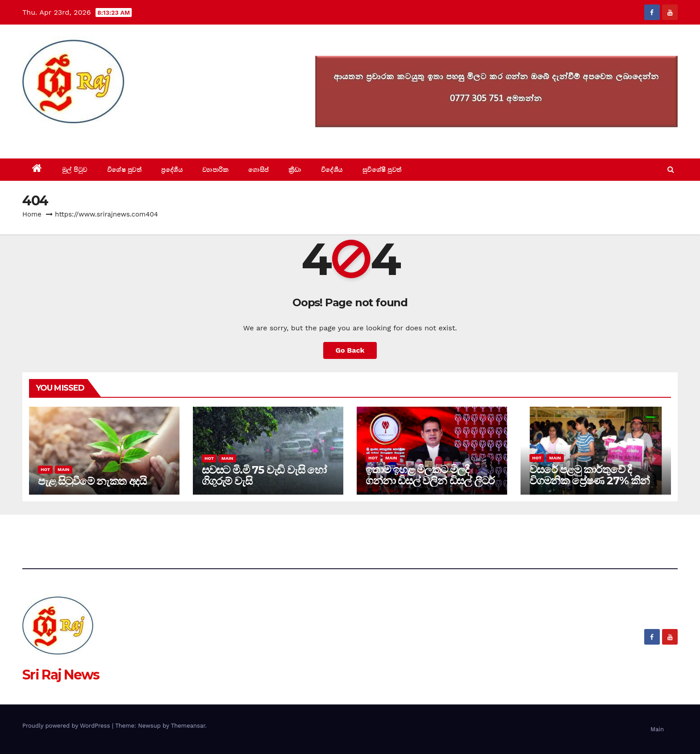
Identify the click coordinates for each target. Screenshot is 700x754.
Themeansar (188, 726)
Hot (45, 469)
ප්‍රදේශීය (172, 170)
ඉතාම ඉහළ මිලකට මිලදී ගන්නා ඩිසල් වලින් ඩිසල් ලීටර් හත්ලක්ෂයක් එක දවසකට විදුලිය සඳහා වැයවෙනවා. (430, 486)
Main (63, 469)
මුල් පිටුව (75, 170)
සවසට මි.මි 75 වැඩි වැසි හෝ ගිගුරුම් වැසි (264, 475)
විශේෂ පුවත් (125, 170)
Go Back (350, 350)
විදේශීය (332, 170)
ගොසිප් (258, 170)
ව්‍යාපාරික (215, 170)
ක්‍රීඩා (295, 170)
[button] (671, 169)
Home (32, 214)
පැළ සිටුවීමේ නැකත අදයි (92, 481)
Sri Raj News (61, 138)
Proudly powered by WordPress (67, 726)
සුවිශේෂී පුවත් (382, 170)
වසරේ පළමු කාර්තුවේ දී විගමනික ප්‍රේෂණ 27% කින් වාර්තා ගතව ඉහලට (590, 481)
